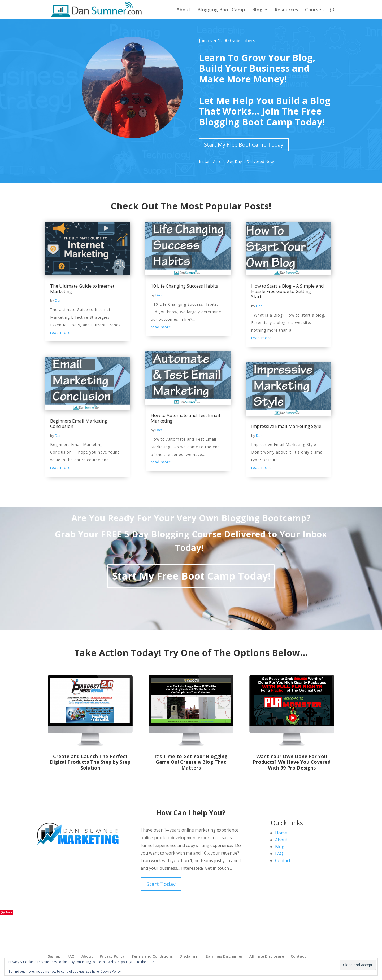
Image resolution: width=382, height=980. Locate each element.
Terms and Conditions (152, 956)
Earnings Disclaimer (224, 956)
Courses (314, 10)
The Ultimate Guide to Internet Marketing (82, 289)
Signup (54, 956)
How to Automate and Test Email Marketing (185, 418)
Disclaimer (189, 956)
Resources (286, 10)
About (183, 10)
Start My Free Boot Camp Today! (244, 145)
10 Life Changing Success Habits (184, 286)
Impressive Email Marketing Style (286, 426)
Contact (283, 860)
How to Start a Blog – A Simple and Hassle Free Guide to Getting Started (288, 291)
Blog (257, 10)
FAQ (279, 854)
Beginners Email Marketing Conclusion (79, 423)
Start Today (161, 884)
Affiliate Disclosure (267, 956)
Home (281, 833)
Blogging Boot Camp (221, 10)
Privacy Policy (112, 956)
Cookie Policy (111, 971)
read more (60, 333)
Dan (58, 300)
